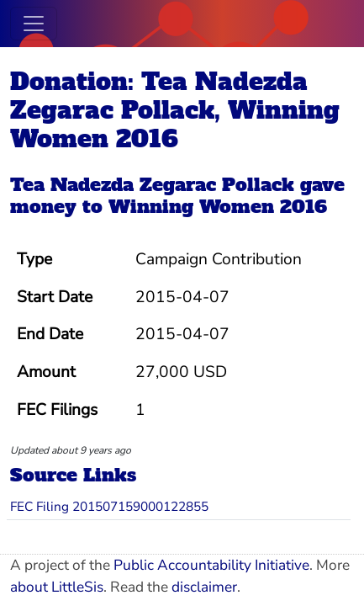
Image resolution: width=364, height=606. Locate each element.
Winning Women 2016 (218, 207)
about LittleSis (57, 587)
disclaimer (204, 587)
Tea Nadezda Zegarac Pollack (152, 185)
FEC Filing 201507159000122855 (109, 506)
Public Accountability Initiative (211, 565)
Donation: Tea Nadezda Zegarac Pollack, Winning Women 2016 (175, 110)
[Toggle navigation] (34, 24)
